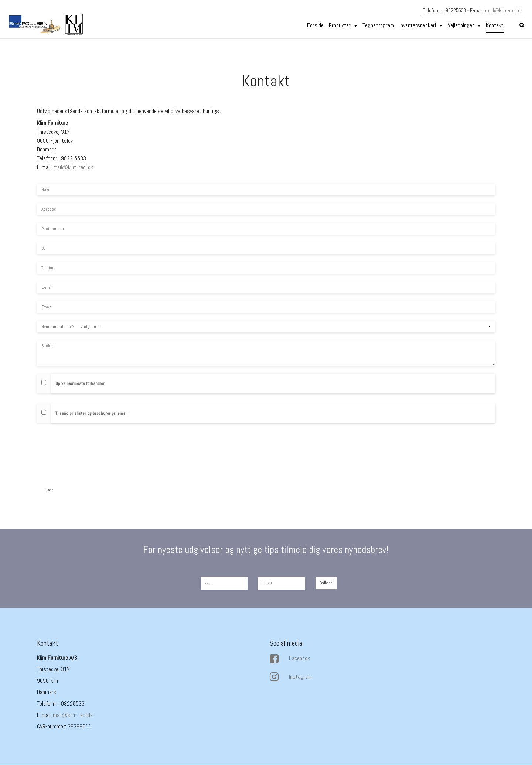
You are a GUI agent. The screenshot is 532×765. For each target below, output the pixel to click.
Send (50, 490)
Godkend (326, 583)
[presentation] (93, 453)
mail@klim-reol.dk (504, 10)
